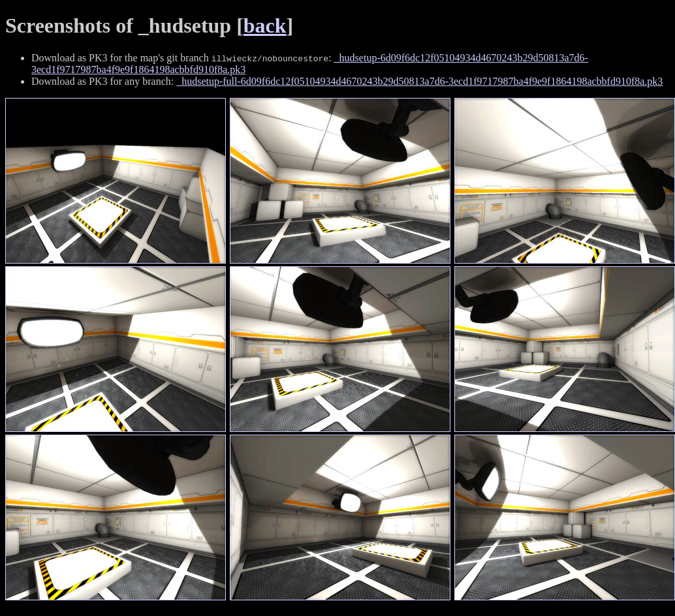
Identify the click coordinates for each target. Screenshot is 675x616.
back (265, 25)
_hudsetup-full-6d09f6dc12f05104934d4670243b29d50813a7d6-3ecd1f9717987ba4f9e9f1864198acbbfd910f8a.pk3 (419, 81)
